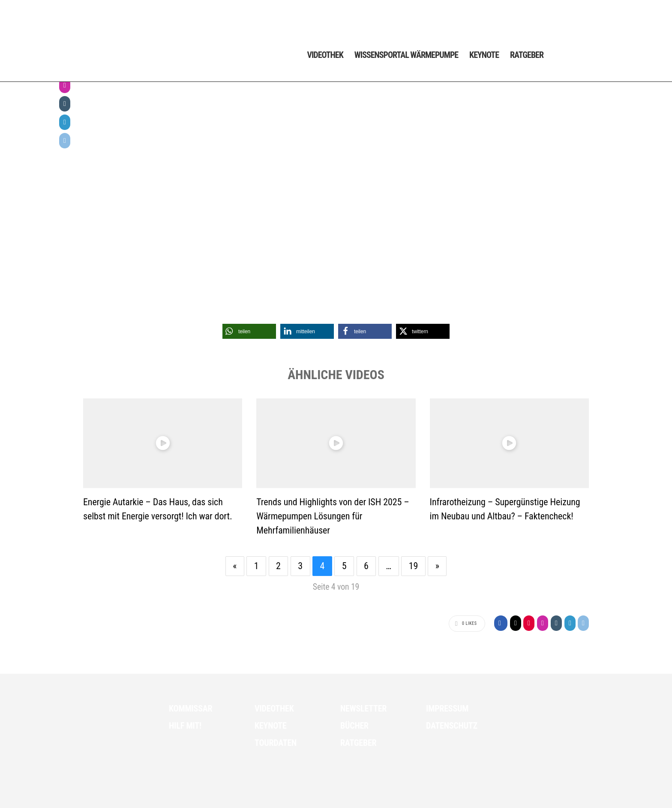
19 (414, 566)
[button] (249, 331)
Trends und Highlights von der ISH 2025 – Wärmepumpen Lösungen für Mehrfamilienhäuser (333, 516)
